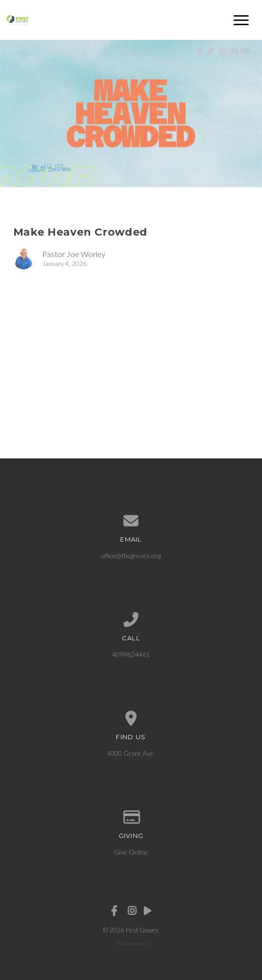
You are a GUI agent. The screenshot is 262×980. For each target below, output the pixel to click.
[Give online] (131, 818)
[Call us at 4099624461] (131, 620)
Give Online (131, 852)
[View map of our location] (131, 719)
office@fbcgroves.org (131, 556)
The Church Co (131, 943)
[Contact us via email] (131, 521)
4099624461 (131, 654)
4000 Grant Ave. (131, 753)
